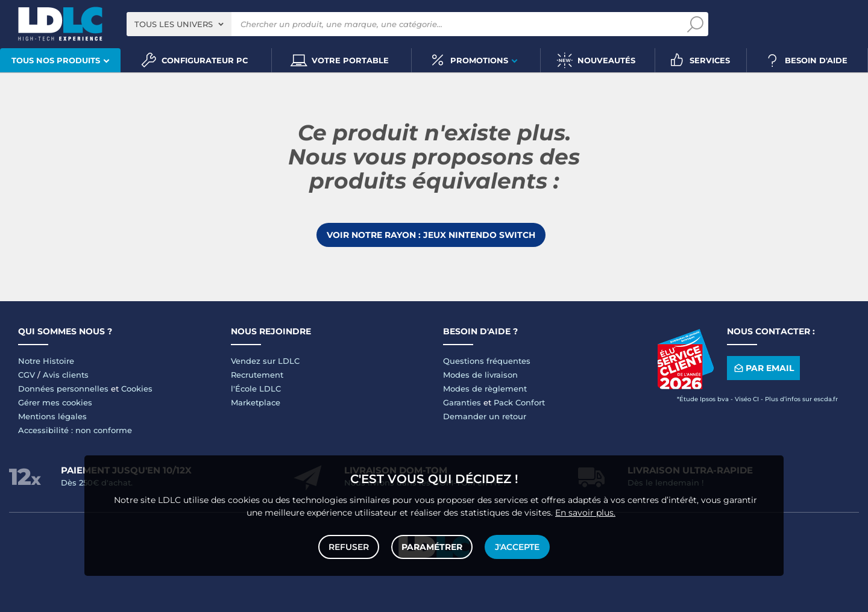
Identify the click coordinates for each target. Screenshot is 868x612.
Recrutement (257, 375)
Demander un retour (485, 416)
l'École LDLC (256, 389)
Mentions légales (52, 416)
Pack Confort (519, 402)
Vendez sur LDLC (265, 361)
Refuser (349, 547)
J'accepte (517, 547)
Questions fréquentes (487, 361)
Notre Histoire (46, 361)
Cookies (137, 389)
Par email (763, 368)
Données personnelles (63, 389)
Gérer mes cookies (55, 402)
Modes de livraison (480, 375)
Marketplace (256, 402)
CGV (27, 375)
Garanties (462, 402)
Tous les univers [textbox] (174, 24)
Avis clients (66, 375)
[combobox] (179, 24)
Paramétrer (432, 547)
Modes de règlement (485, 389)
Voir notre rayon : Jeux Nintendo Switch (431, 235)
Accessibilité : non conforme (75, 430)
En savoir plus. (585, 513)
